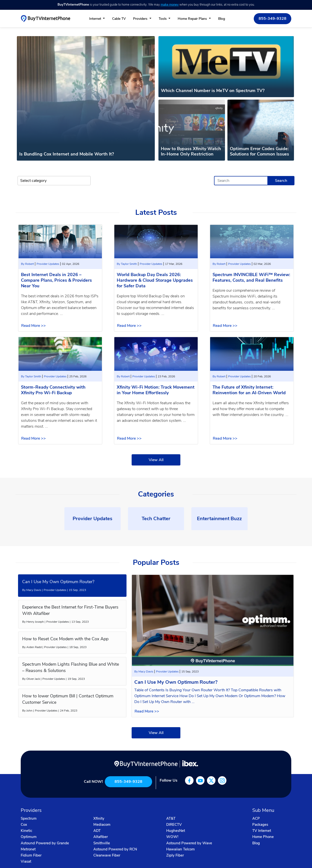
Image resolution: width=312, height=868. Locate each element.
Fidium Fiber (31, 855)
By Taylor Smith (127, 264)
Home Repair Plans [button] (193, 19)
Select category (33, 181)
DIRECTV (174, 825)
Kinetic (26, 831)
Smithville (102, 843)
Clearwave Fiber (107, 855)
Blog (222, 19)
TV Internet (262, 831)
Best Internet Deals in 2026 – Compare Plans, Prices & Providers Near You (56, 280)
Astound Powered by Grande (45, 843)
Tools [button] (163, 19)
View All (156, 460)
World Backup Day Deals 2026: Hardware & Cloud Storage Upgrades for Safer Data (155, 280)
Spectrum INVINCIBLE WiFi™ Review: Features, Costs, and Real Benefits (251, 277)
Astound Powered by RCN (115, 849)
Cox (24, 825)
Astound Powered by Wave (189, 843)
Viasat (26, 861)
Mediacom (102, 825)
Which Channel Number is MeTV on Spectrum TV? (213, 91)
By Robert (28, 264)
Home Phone (263, 837)
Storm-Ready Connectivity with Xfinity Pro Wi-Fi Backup (53, 390)
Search (281, 181)
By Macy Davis (144, 672)
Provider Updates (48, 264)
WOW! (172, 837)
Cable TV (119, 19)
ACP (256, 818)
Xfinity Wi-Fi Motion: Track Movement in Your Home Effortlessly (156, 390)
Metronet (28, 849)
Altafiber (101, 837)
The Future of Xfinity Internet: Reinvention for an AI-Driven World (249, 390)
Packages (260, 825)
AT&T (171, 818)
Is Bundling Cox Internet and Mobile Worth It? (67, 154)
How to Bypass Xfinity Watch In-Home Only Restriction (191, 151)
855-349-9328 (273, 19)
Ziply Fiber (175, 855)
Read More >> (34, 326)
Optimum (29, 837)
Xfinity (99, 818)
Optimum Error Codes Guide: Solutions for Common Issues (259, 151)
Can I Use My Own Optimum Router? (176, 682)
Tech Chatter (156, 519)
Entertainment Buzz (219, 519)
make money (170, 5)
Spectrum (29, 818)
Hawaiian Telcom (180, 849)
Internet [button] (96, 19)
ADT (97, 831)
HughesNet (176, 831)
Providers (141, 19)
